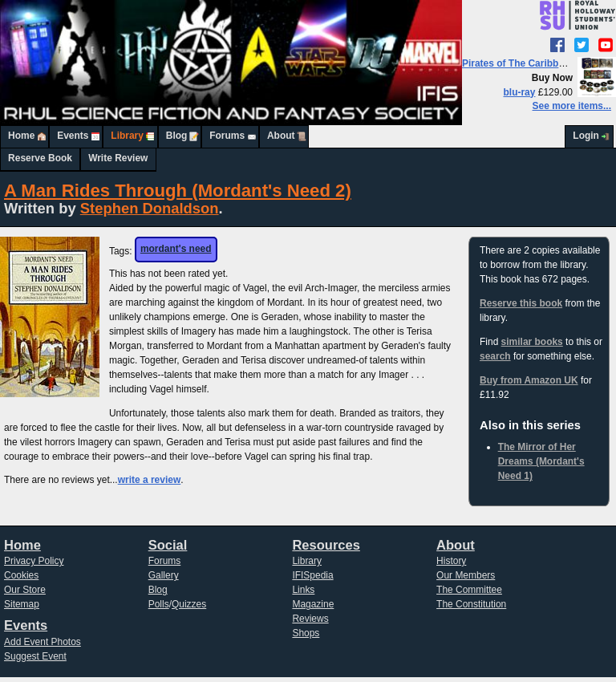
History (451, 561)
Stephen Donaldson (150, 208)
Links (303, 590)
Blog (177, 136)
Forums (227, 136)
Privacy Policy (34, 561)
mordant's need (176, 249)
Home (21, 136)
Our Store (25, 590)
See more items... (572, 106)
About (281, 136)
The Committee (469, 590)
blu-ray (520, 92)
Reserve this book (521, 303)
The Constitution (471, 604)
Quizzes (189, 604)
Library (127, 136)
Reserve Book (40, 158)
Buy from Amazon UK (529, 380)
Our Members (466, 575)
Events (73, 136)
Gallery (164, 575)
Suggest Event (35, 656)
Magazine (313, 604)
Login (586, 136)
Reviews (310, 619)
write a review (150, 480)
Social (168, 545)
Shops (306, 633)
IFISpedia (312, 575)
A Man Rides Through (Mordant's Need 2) (178, 191)
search (495, 356)
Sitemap (22, 604)
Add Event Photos (43, 642)
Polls (159, 604)
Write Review (118, 158)
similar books (532, 342)
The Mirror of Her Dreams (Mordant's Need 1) (541, 461)
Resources (326, 545)
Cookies (21, 575)
